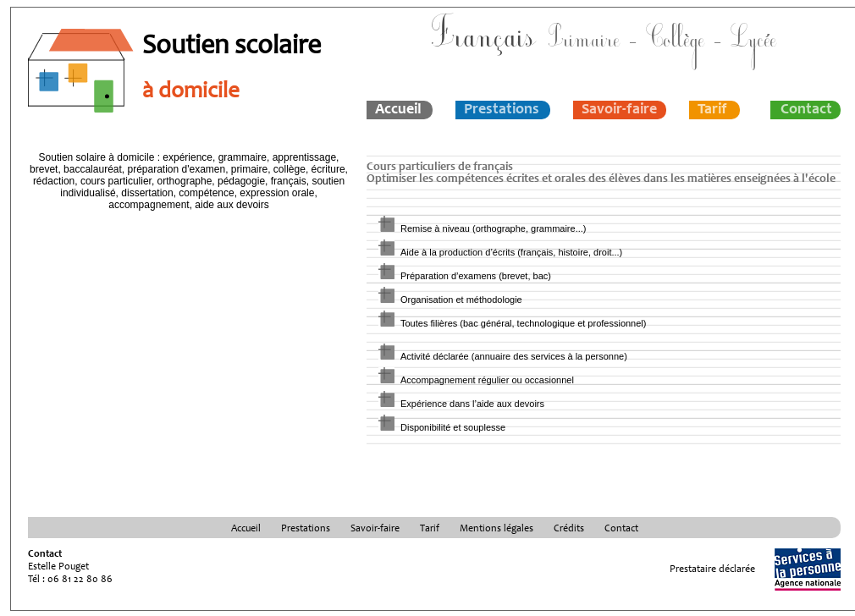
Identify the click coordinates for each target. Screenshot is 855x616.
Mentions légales (496, 529)
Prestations (502, 110)
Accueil (398, 110)
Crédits (569, 529)
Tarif (712, 110)
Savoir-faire (619, 110)
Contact (806, 110)
